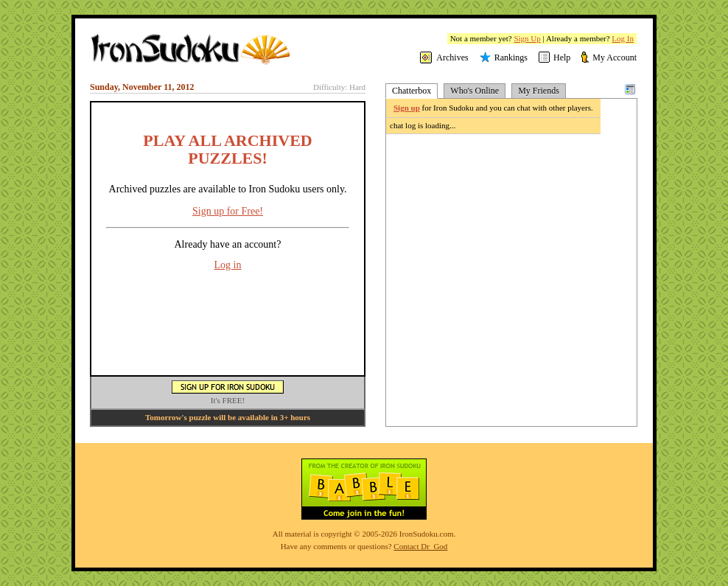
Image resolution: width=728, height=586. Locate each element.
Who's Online (475, 91)
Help (562, 57)
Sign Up (527, 38)
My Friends (539, 91)
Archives (452, 57)
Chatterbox (412, 91)
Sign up (407, 108)
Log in (228, 265)
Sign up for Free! (228, 211)
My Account (615, 57)
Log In (623, 38)
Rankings (511, 57)
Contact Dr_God (420, 546)
